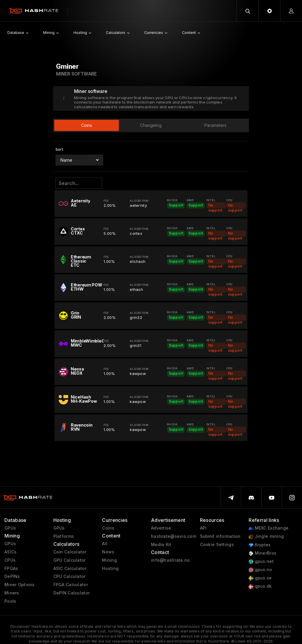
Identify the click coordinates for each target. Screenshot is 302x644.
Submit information (220, 536)
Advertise (161, 528)
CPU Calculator (69, 576)
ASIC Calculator (70, 568)
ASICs (10, 552)
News (108, 552)
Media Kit (161, 545)
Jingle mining (266, 536)
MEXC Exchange (269, 528)
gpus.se (260, 578)
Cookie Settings (217, 545)
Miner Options (20, 585)
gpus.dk (260, 586)
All (105, 544)
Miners (12, 593)
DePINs (12, 576)
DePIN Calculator (72, 593)
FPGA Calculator (71, 585)
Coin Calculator (70, 552)
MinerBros (262, 553)
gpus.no (260, 570)
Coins (108, 528)
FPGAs (11, 568)
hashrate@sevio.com (174, 536)
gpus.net (261, 562)
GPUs (10, 528)
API (203, 528)
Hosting (110, 568)
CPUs (10, 560)
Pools (10, 601)
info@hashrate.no (170, 560)
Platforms (64, 536)
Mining (109, 560)
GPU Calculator (70, 560)
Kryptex (260, 545)
